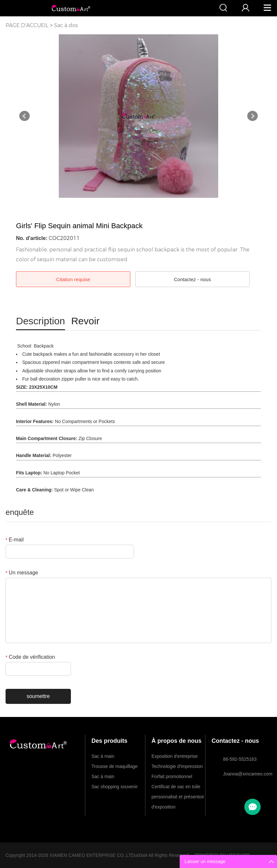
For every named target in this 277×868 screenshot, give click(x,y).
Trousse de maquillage (114, 766)
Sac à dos (66, 25)
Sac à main (103, 756)
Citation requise (73, 279)
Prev (24, 116)
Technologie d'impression (177, 766)
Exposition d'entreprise (175, 756)
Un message (22, 573)
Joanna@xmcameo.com (244, 774)
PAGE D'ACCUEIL (27, 25)
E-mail (15, 540)
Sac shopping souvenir (115, 787)
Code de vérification (30, 657)
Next (253, 116)
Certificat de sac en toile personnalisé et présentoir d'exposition (178, 788)
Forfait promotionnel (172, 776)
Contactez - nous (192, 279)
